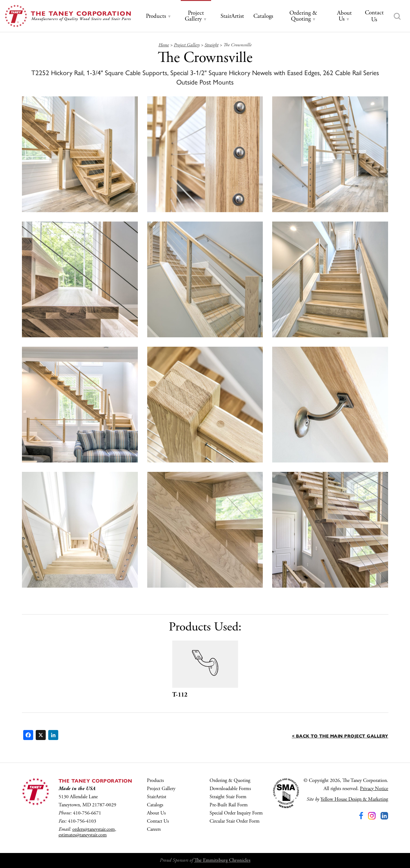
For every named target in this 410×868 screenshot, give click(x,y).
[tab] (159, 16)
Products (155, 781)
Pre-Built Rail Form (229, 805)
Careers (154, 829)
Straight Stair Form (228, 797)
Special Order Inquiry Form (236, 813)
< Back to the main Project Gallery (340, 736)
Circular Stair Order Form (235, 821)
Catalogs (155, 805)
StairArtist (157, 797)
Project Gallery (161, 789)
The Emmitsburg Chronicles (222, 860)
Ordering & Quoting (230, 781)
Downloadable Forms (230, 789)
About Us (156, 813)
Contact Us (158, 821)
